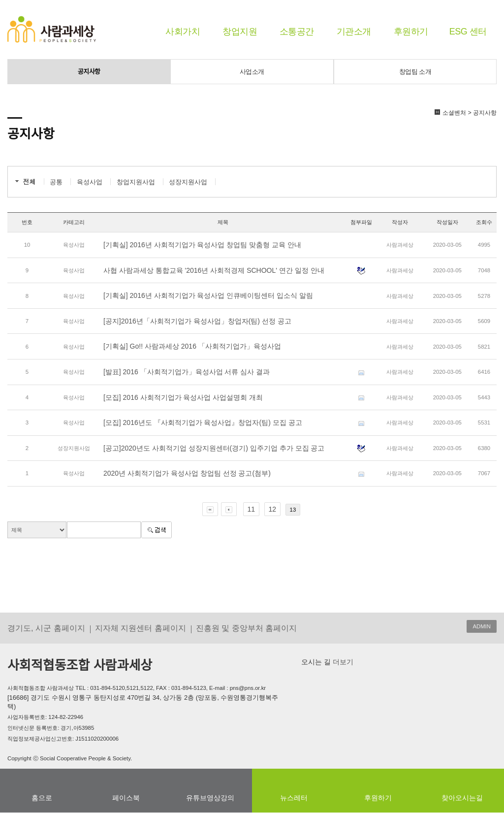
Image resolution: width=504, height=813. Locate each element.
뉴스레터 (294, 798)
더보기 (342, 662)
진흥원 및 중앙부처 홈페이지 (247, 628)
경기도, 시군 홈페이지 (46, 628)
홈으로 (42, 798)
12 (273, 509)
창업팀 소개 (415, 72)
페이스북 (126, 798)
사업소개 (252, 72)
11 (252, 509)
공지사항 (89, 72)
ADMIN (482, 626)
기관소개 (354, 32)
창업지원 (240, 32)
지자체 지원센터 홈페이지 (141, 628)
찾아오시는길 (462, 798)
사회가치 (183, 32)
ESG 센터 (468, 32)
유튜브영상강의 (210, 798)
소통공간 (297, 32)
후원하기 (411, 32)
